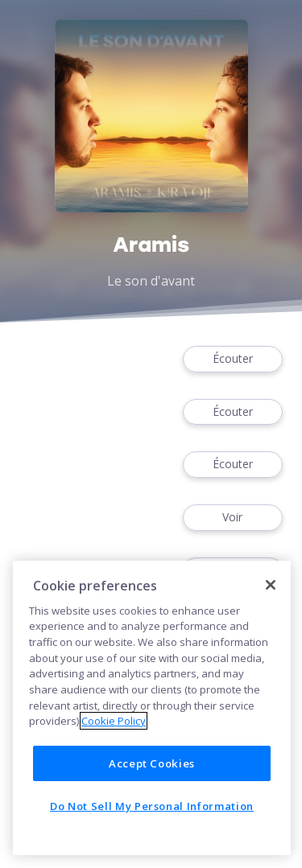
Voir (233, 518)
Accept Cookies (152, 763)
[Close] (271, 585)
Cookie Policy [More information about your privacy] (114, 721)
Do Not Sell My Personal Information (152, 806)
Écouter (233, 359)
